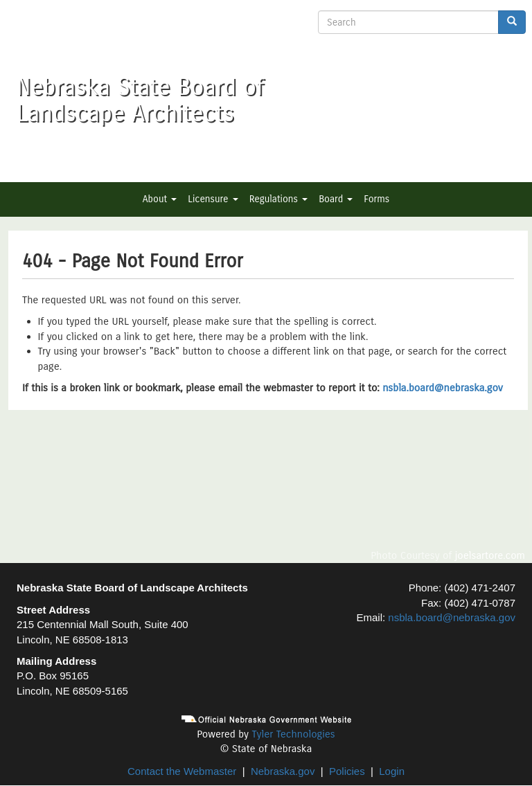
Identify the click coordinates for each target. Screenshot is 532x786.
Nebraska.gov (283, 771)
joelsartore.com (490, 555)
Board (336, 199)
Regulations (278, 199)
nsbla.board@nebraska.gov (443, 388)
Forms (376, 199)
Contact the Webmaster (182, 771)
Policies (347, 771)
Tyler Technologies (293, 734)
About (160, 199)
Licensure (213, 199)
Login (392, 771)
